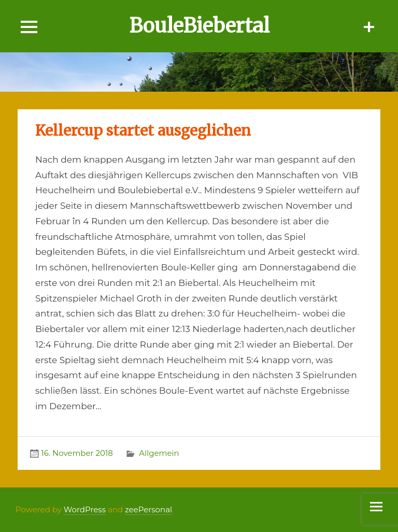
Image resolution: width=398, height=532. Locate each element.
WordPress (85, 509)
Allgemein (159, 453)
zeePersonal (148, 509)
